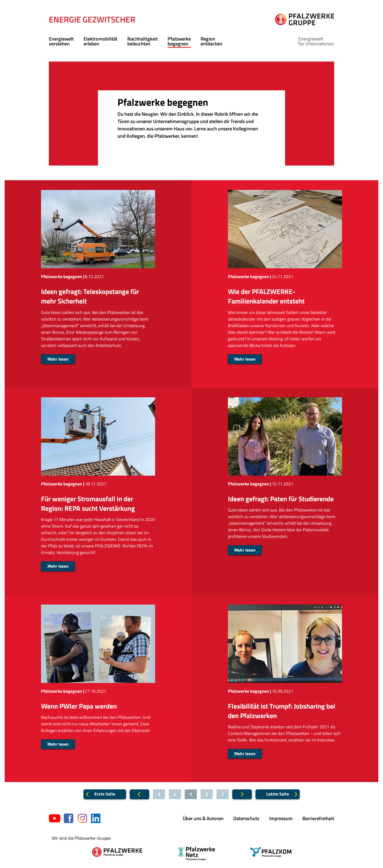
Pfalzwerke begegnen (179, 41)
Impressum (281, 818)
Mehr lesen (58, 359)
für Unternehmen (316, 41)
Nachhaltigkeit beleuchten (143, 41)
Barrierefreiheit (318, 818)
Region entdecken (211, 41)
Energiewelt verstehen (61, 41)
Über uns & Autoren (203, 818)
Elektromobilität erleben (101, 41)
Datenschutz (246, 818)
